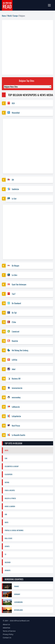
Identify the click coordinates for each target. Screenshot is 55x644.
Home (4, 16)
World (9, 16)
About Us (6, 624)
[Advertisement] (27, 47)
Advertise (6, 628)
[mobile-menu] (50, 5)
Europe (15, 16)
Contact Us (7, 638)
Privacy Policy (8, 634)
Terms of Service (9, 631)
